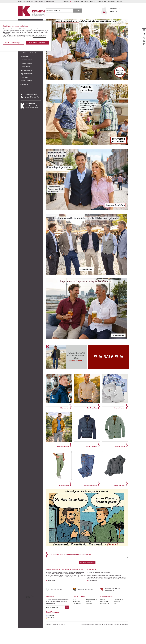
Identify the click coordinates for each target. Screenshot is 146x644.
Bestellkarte (112, 2)
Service (86, 2)
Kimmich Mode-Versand (30, 613)
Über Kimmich (77, 2)
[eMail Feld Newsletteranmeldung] (55, 623)
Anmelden (66, 2)
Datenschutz (77, 619)
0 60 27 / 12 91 (33, 96)
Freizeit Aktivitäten (26, 70)
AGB (74, 615)
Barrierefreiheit (105, 619)
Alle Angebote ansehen (87, 578)
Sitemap (89, 617)
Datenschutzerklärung (40, 37)
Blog (115, 619)
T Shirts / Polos (25, 67)
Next (127, 566)
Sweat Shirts (24, 77)
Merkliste (119, 2)
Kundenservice (106, 612)
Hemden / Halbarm (26, 63)
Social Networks (52, 628)
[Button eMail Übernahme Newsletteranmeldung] (67, 623)
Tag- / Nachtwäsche (27, 74)
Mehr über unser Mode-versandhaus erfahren (33, 106)
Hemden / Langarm (26, 60)
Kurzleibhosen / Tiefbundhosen (30, 53)
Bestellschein (104, 617)
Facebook (51, 631)
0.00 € (119, 10)
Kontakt (93, 2)
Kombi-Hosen (25, 56)
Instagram (51, 633)
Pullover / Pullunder (26, 81)
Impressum (76, 617)
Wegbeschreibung (92, 615)
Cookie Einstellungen (14, 43)
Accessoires (24, 84)
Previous (47, 566)
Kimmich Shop (79, 612)
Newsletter (50, 612)
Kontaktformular (119, 615)
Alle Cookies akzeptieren (37, 43)
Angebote (89, 619)
